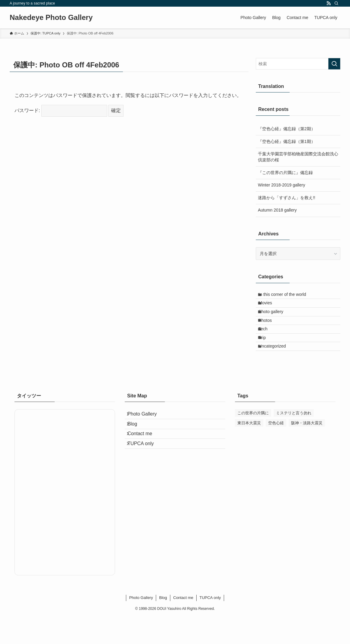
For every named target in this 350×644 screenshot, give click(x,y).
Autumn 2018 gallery (277, 210)
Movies (270, 309)
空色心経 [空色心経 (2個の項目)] (276, 450)
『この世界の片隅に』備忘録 (285, 173)
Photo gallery (276, 321)
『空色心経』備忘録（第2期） (287, 129)
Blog (137, 458)
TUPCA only (145, 487)
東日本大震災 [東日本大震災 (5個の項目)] (249, 450)
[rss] (329, 3)
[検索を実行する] (334, 64)
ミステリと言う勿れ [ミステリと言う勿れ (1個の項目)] (294, 440)
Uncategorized (277, 372)
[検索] (336, 3)
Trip (267, 359)
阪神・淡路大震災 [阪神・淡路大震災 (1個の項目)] (307, 450)
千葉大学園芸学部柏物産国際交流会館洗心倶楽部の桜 (298, 157)
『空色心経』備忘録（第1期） (287, 141)
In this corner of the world (287, 296)
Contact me (144, 472)
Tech (268, 347)
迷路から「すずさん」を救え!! (287, 198)
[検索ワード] (298, 64)
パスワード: (61, 110)
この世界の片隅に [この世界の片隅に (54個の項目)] (253, 440)
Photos (270, 334)
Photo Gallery (147, 443)
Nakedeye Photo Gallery (51, 18)
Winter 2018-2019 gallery (281, 185)
